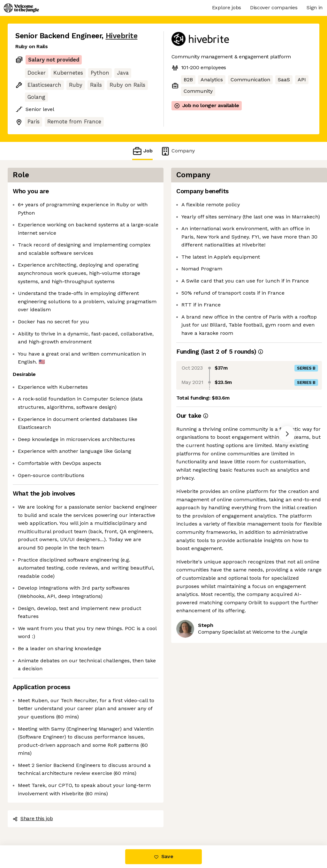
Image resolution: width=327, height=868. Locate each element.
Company (178, 151)
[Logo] (21, 8)
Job (142, 151)
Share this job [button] (33, 818)
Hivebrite (122, 36)
